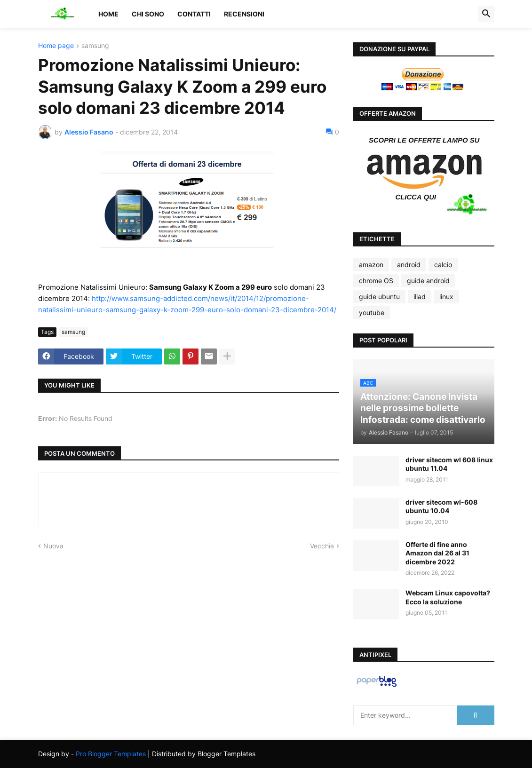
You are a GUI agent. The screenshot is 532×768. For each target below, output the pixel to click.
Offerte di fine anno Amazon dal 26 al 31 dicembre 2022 (437, 553)
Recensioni (244, 14)
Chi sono (148, 14)
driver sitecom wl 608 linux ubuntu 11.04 (449, 464)
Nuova (53, 546)
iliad (420, 297)
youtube (372, 313)
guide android (428, 281)
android (409, 265)
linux (446, 297)
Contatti (194, 14)
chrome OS (376, 281)
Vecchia (322, 546)
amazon (371, 265)
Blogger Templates (226, 754)
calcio (443, 265)
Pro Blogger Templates (111, 754)
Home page (56, 46)
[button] (486, 14)
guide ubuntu (379, 297)
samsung (95, 46)
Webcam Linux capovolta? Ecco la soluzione (448, 597)
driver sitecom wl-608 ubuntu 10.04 (441, 506)
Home (108, 14)
